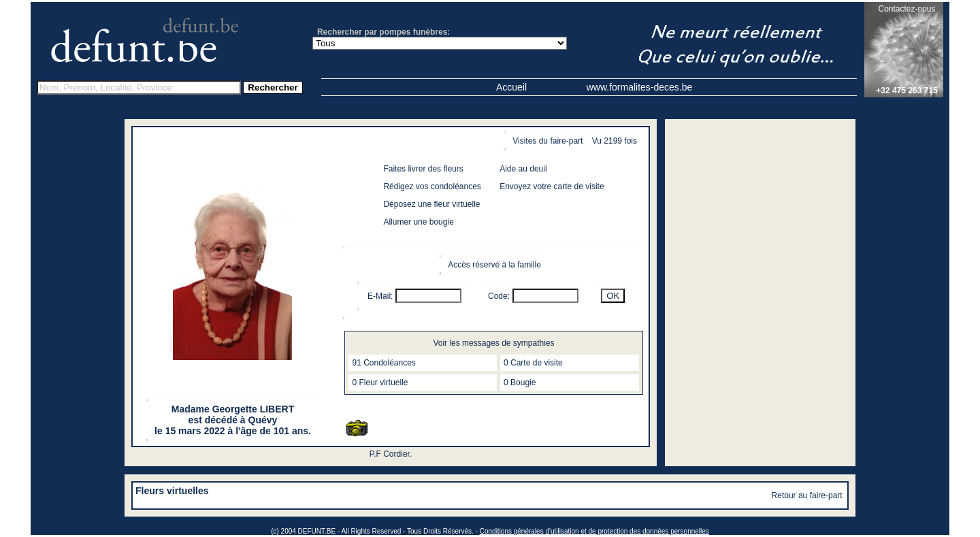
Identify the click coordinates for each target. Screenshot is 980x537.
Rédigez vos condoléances (432, 186)
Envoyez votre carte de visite (552, 186)
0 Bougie (520, 383)
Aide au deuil (523, 169)
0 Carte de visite (533, 363)
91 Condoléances (383, 363)
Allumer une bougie (418, 222)
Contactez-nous (906, 9)
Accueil (511, 87)
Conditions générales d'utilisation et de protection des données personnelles (594, 531)
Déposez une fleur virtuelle (431, 204)
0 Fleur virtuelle (380, 383)
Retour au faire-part (807, 495)
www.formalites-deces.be (640, 87)
